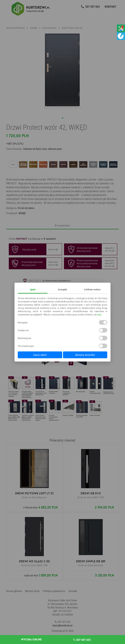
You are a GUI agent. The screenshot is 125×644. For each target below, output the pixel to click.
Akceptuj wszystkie (85, 355)
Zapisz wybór (40, 355)
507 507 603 (82, 640)
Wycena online (31, 640)
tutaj (99, 314)
